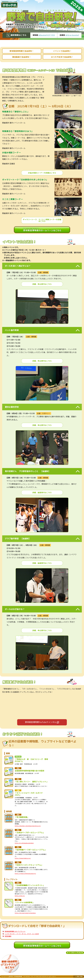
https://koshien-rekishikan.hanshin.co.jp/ (28, 826)
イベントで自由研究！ (62, 51)
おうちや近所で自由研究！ (62, 57)
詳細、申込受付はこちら (42, 284)
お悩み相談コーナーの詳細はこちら (42, 173)
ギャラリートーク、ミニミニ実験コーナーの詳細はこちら (42, 220)
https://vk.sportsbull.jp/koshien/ (25, 913)
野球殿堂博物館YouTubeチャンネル (41, 722)
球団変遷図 (8, 936)
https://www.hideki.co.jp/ (23, 858)
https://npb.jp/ (20, 896)
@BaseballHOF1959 (47, 35)
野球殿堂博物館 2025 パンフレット (15, 931)
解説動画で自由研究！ (22, 57)
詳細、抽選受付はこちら (42, 493)
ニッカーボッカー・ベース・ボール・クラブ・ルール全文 (22, 934)
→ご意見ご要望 (79, 977)
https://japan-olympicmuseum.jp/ (25, 873)
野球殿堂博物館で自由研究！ (22, 51)
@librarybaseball (72, 35)
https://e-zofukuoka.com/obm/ (24, 843)
